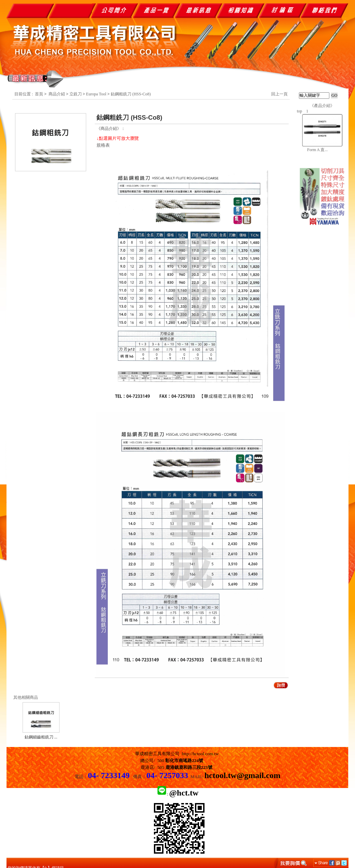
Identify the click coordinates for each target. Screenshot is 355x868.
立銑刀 (76, 94)
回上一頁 (279, 94)
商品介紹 (57, 94)
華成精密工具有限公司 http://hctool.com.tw (177, 754)
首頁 (39, 94)
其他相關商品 (26, 697)
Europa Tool (96, 94)
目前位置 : (24, 94)
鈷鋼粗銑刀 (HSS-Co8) (131, 94)
